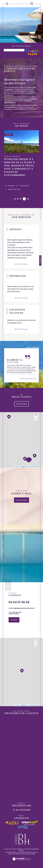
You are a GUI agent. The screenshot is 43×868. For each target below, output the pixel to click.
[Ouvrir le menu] (32, 4)
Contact (40, 261)
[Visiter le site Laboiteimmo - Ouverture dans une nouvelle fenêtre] (21, 861)
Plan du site (21, 852)
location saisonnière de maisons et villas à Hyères (21, 100)
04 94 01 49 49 (19, 602)
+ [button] (36, 415)
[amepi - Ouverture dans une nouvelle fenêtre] (23, 827)
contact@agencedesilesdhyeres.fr (22, 608)
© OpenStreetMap (33, 467)
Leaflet (17, 467)
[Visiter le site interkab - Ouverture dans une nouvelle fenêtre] (30, 823)
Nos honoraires (11, 852)
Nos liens (16, 854)
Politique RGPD (25, 854)
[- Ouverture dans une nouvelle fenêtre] (32, 55)
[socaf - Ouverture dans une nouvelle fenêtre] (12, 823)
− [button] (36, 419)
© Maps (23, 467)
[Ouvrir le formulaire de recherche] (7, 4)
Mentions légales (32, 852)
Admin (10, 854)
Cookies (33, 854)
